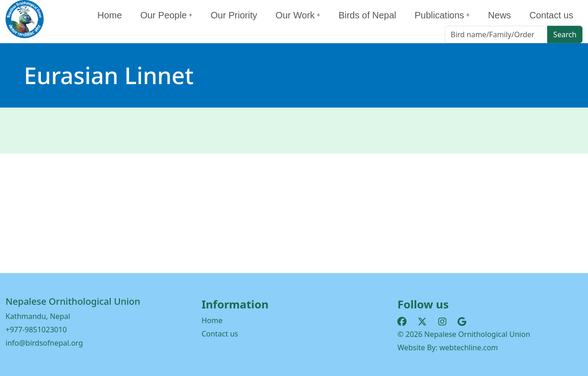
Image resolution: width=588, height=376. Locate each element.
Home (110, 15)
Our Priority (234, 15)
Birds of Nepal (367, 15)
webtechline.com (469, 348)
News (499, 15)
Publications (442, 15)
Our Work (298, 15)
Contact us (551, 15)
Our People (166, 15)
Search (565, 34)
